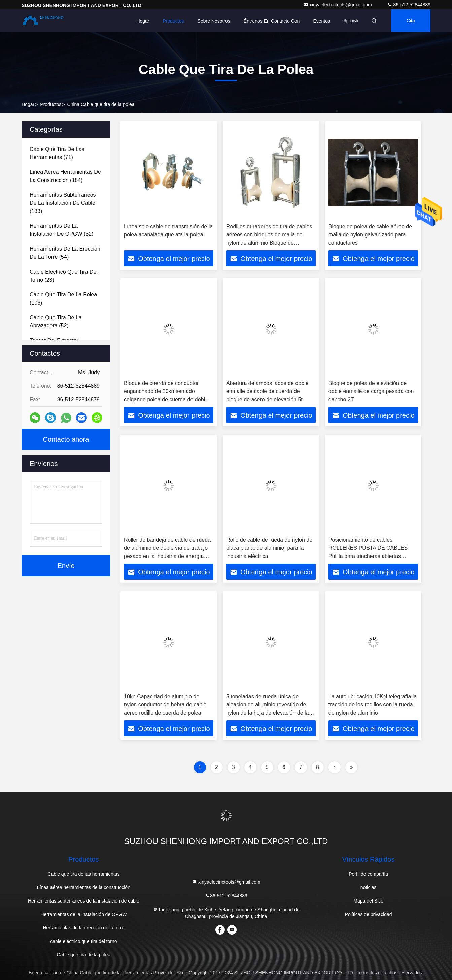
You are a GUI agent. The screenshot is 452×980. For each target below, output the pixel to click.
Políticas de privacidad (369, 914)
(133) (63, 203)
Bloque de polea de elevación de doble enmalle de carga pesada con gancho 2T (371, 391)
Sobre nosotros (212, 21)
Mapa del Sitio (368, 901)
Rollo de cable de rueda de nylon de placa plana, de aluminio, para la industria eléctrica (269, 548)
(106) (63, 299)
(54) (65, 253)
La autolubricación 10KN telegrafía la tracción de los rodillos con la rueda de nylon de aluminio (373, 705)
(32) (61, 230)
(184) (65, 176)
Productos (171, 21)
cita (410, 21)
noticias (368, 887)
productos (51, 104)
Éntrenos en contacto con (270, 21)
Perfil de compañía (368, 874)
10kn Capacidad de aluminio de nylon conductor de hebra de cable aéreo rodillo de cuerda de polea (165, 705)
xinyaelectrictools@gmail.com (338, 5)
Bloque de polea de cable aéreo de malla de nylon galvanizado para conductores (370, 235)
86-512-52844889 (409, 5)
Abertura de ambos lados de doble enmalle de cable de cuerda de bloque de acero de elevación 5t (267, 391)
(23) (64, 276)
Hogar (141, 21)
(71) (57, 153)
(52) (56, 322)
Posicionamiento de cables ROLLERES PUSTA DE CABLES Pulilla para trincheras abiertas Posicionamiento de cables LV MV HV (369, 556)
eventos (320, 21)
